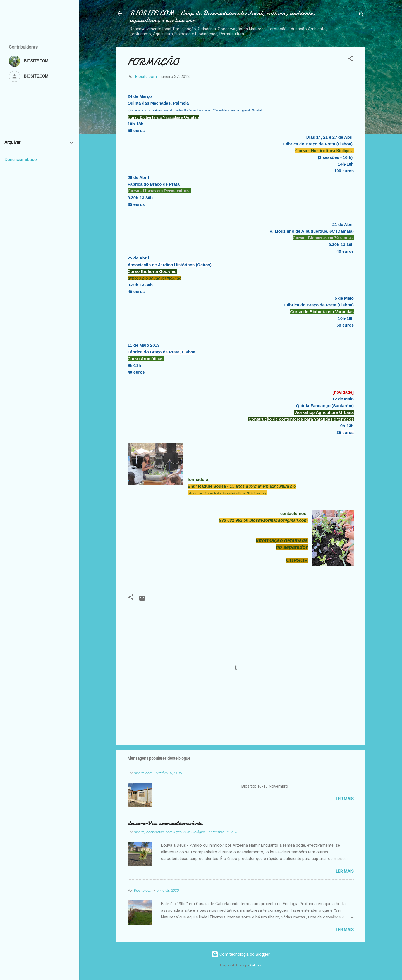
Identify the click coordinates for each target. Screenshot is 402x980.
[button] (350, 59)
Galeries (256, 965)
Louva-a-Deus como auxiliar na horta (165, 823)
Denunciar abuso (21, 160)
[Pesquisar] (362, 15)
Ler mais (345, 799)
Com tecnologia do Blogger (241, 954)
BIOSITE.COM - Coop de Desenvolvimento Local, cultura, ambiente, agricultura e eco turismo (222, 17)
